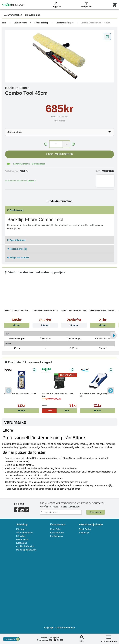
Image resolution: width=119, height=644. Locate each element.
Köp (17, 325)
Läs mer (45, 325)
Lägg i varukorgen (59, 154)
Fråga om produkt (18, 258)
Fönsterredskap (41, 23)
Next (110, 391)
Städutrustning (20, 23)
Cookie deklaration (25, 546)
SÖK (82, 638)
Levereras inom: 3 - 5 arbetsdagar (29, 164)
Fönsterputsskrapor (65, 23)
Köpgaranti (22, 543)
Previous (9, 391)
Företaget (21, 529)
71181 (24, 171)
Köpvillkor (21, 536)
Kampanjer (84, 533)
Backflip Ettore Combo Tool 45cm (96, 23)
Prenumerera (95, 512)
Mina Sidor (55, 529)
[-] (46, 144)
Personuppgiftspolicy (26, 550)
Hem (4, 23)
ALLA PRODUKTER (109, 638)
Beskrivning (15, 210)
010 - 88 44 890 (56, 640)
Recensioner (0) (17, 249)
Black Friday (85, 529)
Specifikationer (17, 240)
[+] (73, 144)
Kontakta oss (56, 536)
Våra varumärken (25, 533)
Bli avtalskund (57, 533)
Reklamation (22, 539)
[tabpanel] (59, 56)
